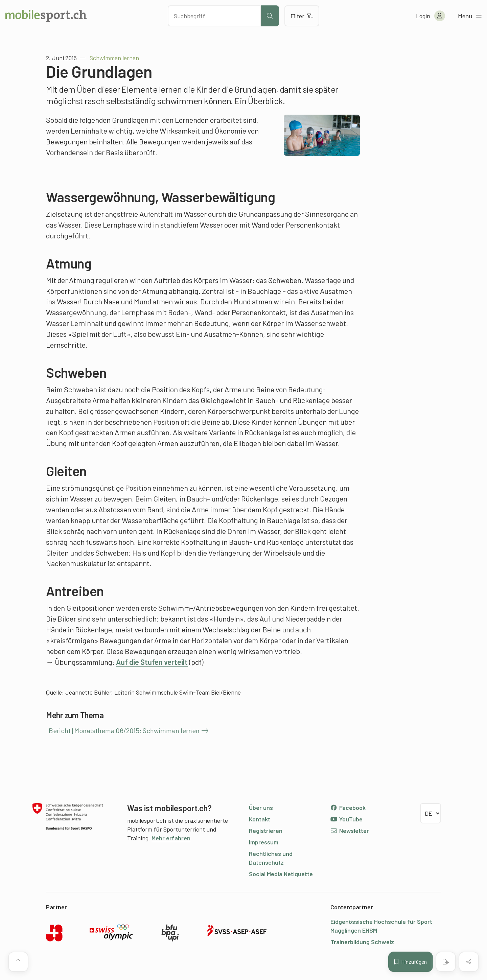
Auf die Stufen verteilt (152, 662)
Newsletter (350, 831)
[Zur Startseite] (46, 16)
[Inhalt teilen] (469, 962)
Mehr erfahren (171, 838)
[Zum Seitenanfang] (18, 962)
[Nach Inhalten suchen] (214, 16)
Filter (302, 16)
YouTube (346, 819)
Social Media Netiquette (281, 874)
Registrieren (266, 831)
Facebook (348, 808)
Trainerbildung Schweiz (362, 942)
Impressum (264, 842)
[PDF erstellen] (446, 962)
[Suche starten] (270, 16)
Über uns (261, 808)
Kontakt (260, 819)
